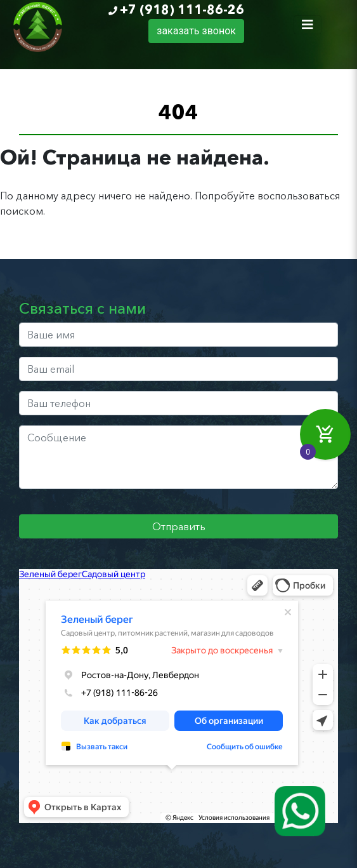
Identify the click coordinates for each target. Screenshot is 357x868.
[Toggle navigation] (308, 25)
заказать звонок (196, 31)
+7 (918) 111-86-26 (182, 10)
